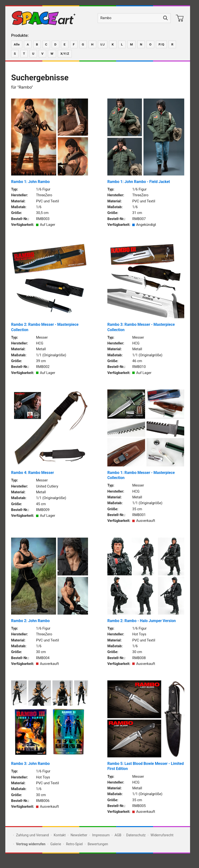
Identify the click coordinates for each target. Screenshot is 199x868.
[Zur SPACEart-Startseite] (44, 18)
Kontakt (60, 835)
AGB (118, 835)
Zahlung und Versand (32, 835)
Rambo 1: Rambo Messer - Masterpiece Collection (141, 475)
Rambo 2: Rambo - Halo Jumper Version (142, 621)
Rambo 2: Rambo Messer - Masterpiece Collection (45, 327)
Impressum (101, 835)
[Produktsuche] (129, 18)
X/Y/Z (65, 54)
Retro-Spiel (74, 844)
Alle (17, 44)
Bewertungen (98, 844)
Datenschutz (136, 835)
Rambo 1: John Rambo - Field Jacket (139, 182)
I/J (103, 44)
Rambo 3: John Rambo (30, 764)
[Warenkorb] (180, 18)
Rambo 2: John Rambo (30, 621)
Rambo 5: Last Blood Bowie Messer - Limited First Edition (146, 766)
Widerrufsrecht (162, 835)
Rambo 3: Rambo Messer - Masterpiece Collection (141, 327)
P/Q (162, 44)
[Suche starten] (166, 18)
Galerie (56, 844)
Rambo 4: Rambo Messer (33, 473)
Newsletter (79, 835)
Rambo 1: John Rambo (30, 182)
